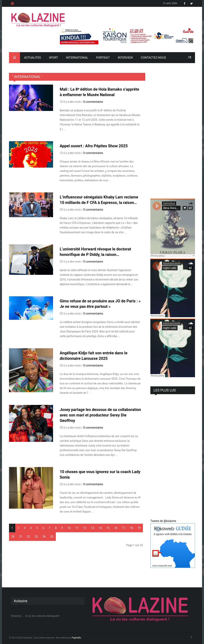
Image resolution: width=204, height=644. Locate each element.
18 (131, 528)
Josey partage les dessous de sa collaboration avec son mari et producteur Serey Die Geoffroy (100, 415)
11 (77, 528)
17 (124, 528)
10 (69, 528)
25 (52, 537)
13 (92, 528)
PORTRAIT (103, 58)
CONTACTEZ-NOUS (153, 58)
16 (116, 528)
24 (44, 537)
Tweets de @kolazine (163, 521)
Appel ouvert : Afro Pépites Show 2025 (94, 146)
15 (108, 528)
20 (13, 537)
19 (139, 528)
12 (85, 528)
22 (29, 537)
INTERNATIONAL (77, 58)
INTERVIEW (125, 58)
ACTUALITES (32, 58)
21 (21, 537)
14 (100, 528)
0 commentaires (93, 102)
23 (36, 537)
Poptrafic (76, 638)
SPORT (53, 58)
